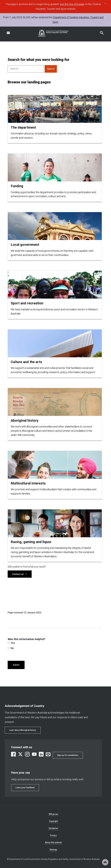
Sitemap (53, 850)
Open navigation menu (7, 31)
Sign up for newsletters (68, 755)
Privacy (53, 835)
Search (51, 69)
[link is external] (13, 754)
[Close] (105, 4)
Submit (16, 665)
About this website (53, 843)
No (11, 648)
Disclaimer (53, 828)
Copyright (53, 821)
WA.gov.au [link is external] (53, 814)
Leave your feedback (25, 788)
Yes (11, 643)
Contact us (18, 574)
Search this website (100, 31)
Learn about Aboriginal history (23, 730)
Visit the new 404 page (72, 4)
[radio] (9, 643)
